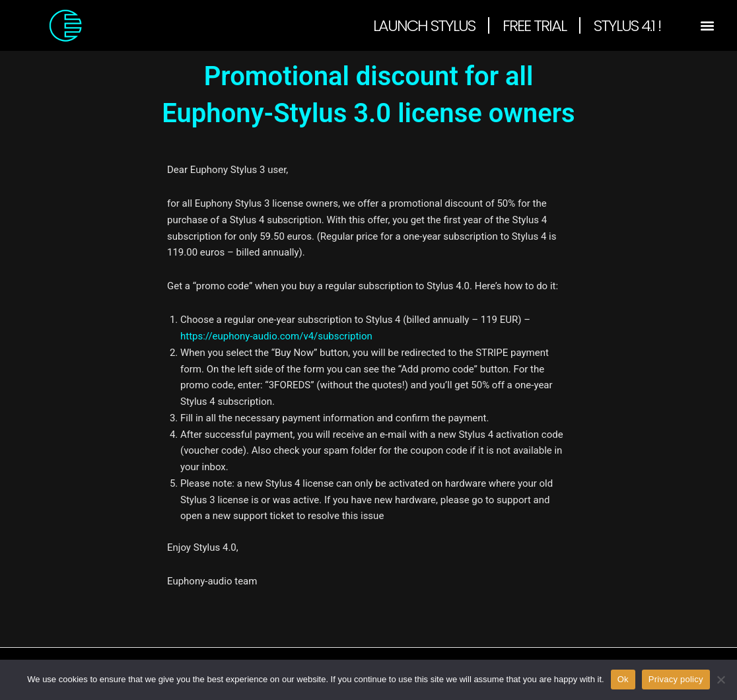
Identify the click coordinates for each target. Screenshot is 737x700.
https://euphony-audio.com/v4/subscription (276, 336)
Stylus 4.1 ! (627, 25)
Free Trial (534, 25)
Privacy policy (676, 679)
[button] (708, 25)
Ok (623, 679)
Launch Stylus (424, 25)
